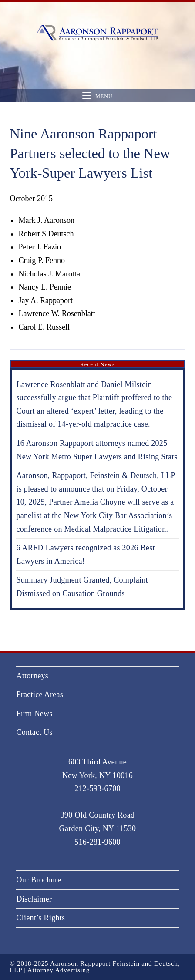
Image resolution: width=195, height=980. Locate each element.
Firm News (34, 714)
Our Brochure (39, 880)
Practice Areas (40, 694)
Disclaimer (34, 899)
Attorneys (32, 676)
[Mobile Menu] (97, 96)
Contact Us (34, 732)
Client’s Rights (40, 918)
